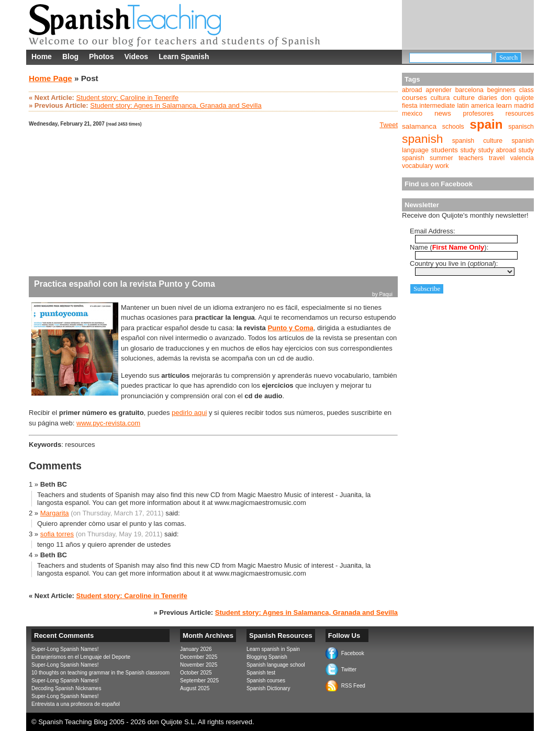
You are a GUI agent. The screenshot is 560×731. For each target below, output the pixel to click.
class (527, 90)
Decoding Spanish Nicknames (66, 688)
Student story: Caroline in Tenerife (128, 98)
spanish (422, 139)
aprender (438, 90)
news (443, 113)
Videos (136, 57)
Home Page (51, 78)
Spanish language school (276, 665)
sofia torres (57, 534)
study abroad (497, 150)
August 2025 (195, 688)
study (468, 150)
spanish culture (478, 141)
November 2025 (199, 665)
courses (415, 98)
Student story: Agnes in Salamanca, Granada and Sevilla (176, 105)
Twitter (349, 670)
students (444, 150)
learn (504, 105)
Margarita (55, 513)
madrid (524, 106)
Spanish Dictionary (268, 688)
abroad (412, 90)
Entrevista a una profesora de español (76, 704)
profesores (478, 114)
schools (453, 127)
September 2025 (199, 681)
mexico (412, 114)
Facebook (353, 653)
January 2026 (196, 649)
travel (497, 158)
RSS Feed (353, 686)
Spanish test (261, 673)
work (442, 166)
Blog (70, 57)
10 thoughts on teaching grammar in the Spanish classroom (100, 673)
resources (520, 114)
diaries (488, 98)
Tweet (389, 125)
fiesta (410, 106)
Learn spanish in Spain (273, 649)
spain (486, 124)
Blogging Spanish (267, 657)
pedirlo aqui (189, 413)
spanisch (521, 127)
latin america (475, 106)
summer (441, 158)
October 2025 (196, 673)
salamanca (419, 126)
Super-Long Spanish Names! (65, 649)
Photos (101, 57)
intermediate (438, 106)
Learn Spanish (184, 57)
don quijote (517, 98)
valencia (522, 158)
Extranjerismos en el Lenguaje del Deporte (81, 657)
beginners (501, 90)
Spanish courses (266, 681)
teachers (471, 158)
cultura (440, 98)
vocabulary (418, 166)
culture (464, 98)
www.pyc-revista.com (108, 423)
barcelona (469, 90)
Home (42, 57)
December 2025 (199, 657)
